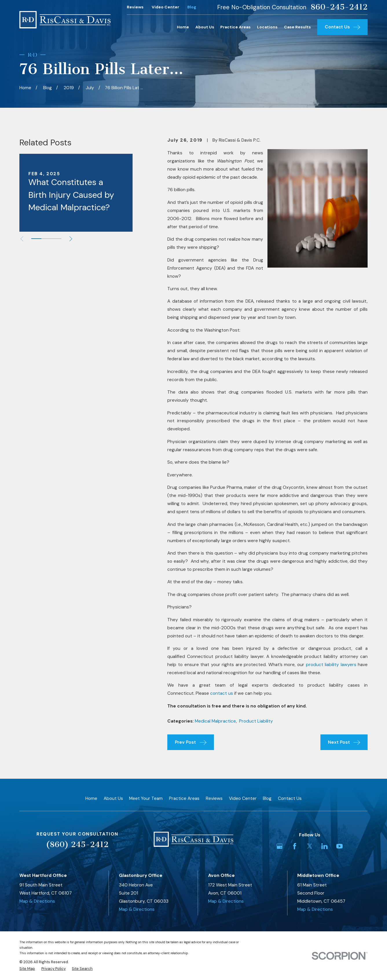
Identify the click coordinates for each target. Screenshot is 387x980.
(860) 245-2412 (77, 844)
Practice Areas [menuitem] (235, 27)
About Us (113, 798)
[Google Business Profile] (280, 846)
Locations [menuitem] (267, 27)
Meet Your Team (146, 798)
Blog (192, 7)
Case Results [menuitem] (297, 27)
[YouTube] (340, 846)
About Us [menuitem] (205, 27)
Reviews (135, 7)
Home (91, 798)
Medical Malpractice (215, 721)
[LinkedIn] (324, 846)
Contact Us (290, 798)
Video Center (165, 7)
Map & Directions (37, 901)
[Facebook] (295, 846)
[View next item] (71, 239)
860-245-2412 (339, 7)
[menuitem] (27, 969)
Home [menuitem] (183, 27)
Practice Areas (184, 798)
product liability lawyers (331, 665)
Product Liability (256, 721)
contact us (222, 693)
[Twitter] (310, 846)
